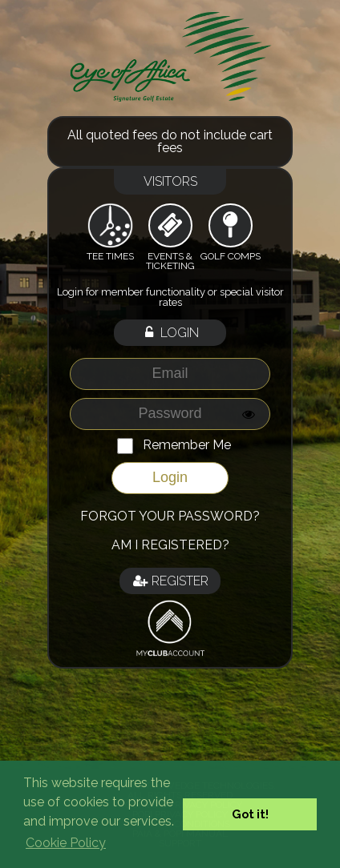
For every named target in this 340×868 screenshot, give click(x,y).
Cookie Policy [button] (66, 843)
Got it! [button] (250, 814)
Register (170, 581)
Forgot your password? (170, 516)
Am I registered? (170, 545)
